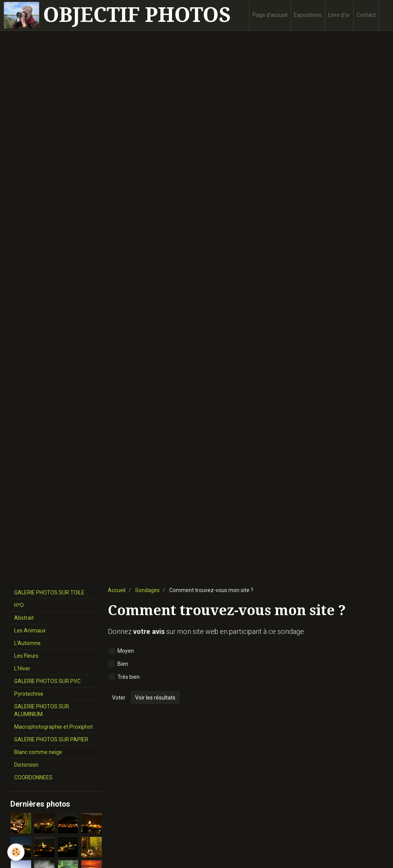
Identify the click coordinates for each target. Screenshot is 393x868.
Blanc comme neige (38, 752)
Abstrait (24, 618)
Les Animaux (30, 630)
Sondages (147, 590)
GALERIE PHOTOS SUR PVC (47, 681)
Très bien (124, 677)
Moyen (121, 651)
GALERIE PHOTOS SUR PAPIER (51, 739)
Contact (366, 15)
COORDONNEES (33, 777)
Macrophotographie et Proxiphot (54, 727)
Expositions (308, 15)
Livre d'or (339, 15)
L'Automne (27, 643)
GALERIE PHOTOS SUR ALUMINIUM (42, 710)
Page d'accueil (270, 15)
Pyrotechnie (29, 694)
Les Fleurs (26, 656)
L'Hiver (22, 668)
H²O (19, 605)
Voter (119, 698)
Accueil (117, 590)
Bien (118, 664)
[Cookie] (16, 852)
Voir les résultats (155, 698)
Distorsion (26, 765)
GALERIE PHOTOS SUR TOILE (49, 592)
